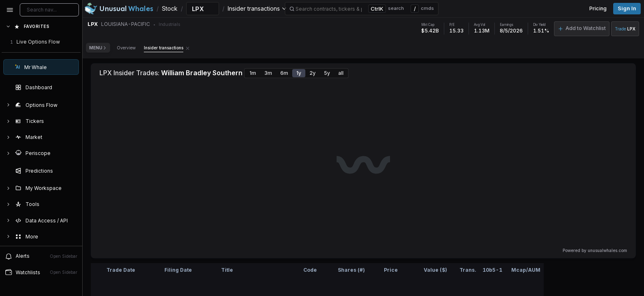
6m (284, 73)
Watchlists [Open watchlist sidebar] (41, 272)
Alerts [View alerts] (41, 256)
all (341, 73)
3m (268, 73)
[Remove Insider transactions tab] (188, 48)
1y (299, 73)
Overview (126, 48)
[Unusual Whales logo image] (119, 9)
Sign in (627, 8)
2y (313, 73)
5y (327, 73)
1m (253, 73)
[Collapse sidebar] (10, 10)
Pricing (598, 8)
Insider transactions (164, 48)
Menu (98, 48)
